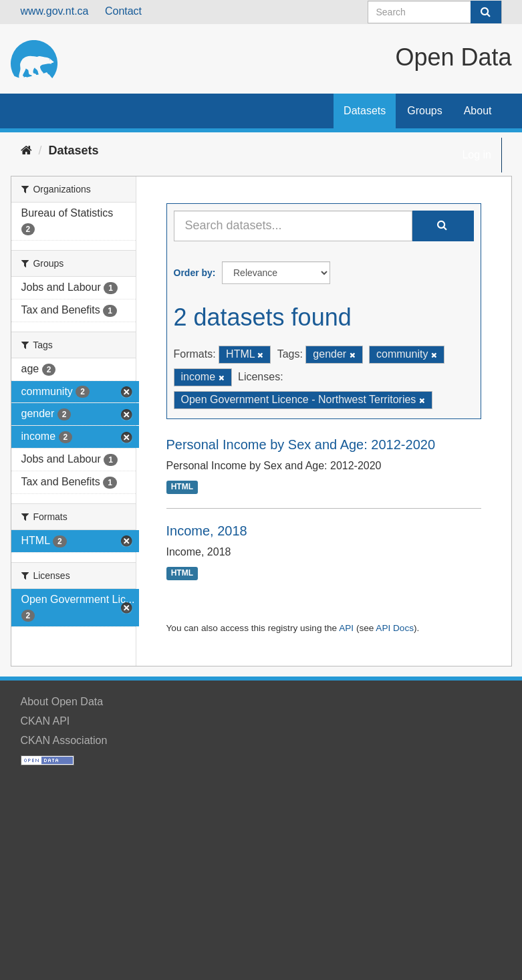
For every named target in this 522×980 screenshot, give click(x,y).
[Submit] (486, 12)
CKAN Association (64, 740)
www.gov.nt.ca (55, 11)
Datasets (365, 111)
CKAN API (45, 721)
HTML (182, 487)
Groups (424, 111)
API (346, 628)
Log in (477, 155)
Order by (193, 273)
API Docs (395, 628)
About (478, 111)
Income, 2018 (207, 531)
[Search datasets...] (293, 226)
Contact (123, 11)
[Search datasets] (435, 12)
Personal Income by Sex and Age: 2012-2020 (301, 445)
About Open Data (62, 702)
